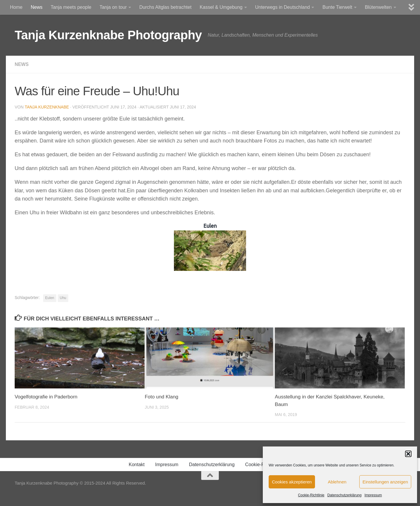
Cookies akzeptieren (292, 482)
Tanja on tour (113, 7)
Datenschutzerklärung (344, 495)
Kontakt (137, 465)
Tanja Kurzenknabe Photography (108, 35)
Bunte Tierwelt (337, 7)
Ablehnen (337, 482)
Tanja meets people (71, 7)
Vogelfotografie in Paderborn (46, 397)
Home (16, 7)
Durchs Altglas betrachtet (165, 7)
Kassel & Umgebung (221, 7)
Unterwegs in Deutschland (283, 7)
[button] (408, 454)
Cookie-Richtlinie (311, 495)
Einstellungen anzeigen (385, 482)
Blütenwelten (378, 7)
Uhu (63, 298)
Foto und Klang (162, 397)
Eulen (50, 298)
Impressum (373, 495)
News (37, 7)
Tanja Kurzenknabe (47, 107)
